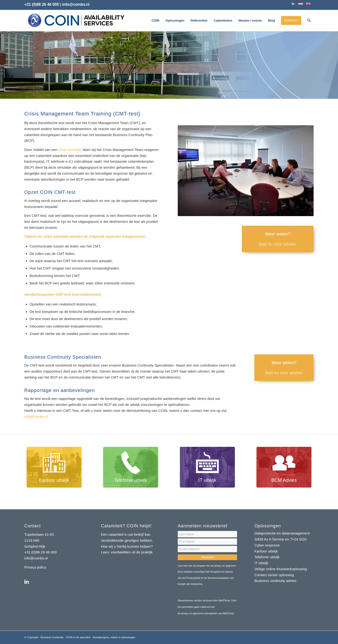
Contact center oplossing (274, 575)
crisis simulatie (70, 150)
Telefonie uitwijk (267, 557)
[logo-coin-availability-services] (76, 21)
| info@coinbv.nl (75, 4)
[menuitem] (156, 21)
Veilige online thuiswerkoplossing (280, 569)
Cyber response (267, 545)
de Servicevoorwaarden (217, 578)
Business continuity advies (275, 581)
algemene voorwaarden (205, 613)
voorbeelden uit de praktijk (132, 552)
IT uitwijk (261, 563)
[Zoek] (309, 21)
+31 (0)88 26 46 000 (42, 4)
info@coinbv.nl (36, 417)
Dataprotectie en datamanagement (282, 533)
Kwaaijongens (101, 637)
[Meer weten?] (278, 239)
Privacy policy (35, 567)
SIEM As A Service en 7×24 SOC (281, 539)
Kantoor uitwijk (266, 551)
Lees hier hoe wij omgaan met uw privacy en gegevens (207, 566)
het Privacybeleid (191, 578)
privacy (185, 613)
